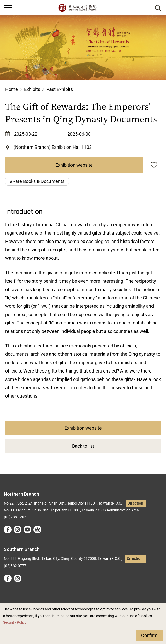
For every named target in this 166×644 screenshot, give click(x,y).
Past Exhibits (60, 89)
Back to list (83, 446)
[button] (145, 8)
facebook (8, 530)
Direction (135, 503)
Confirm (149, 635)
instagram (18, 530)
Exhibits (32, 89)
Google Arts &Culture (37, 530)
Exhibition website (74, 165)
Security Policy (15, 622)
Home (12, 89)
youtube (27, 530)
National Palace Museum (77, 8)
